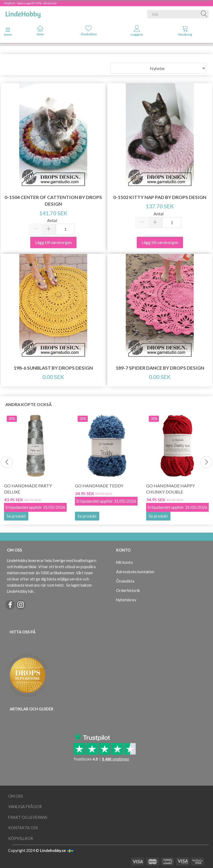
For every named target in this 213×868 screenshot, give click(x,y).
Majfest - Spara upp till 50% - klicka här (31, 3)
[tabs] (185, 32)
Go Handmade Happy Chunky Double (170, 489)
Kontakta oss (23, 828)
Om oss (16, 796)
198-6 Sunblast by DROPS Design (53, 368)
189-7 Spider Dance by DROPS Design (160, 368)
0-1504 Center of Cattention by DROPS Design (53, 201)
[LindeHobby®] (23, 13)
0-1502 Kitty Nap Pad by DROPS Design (160, 197)
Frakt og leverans (28, 817)
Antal (52, 220)
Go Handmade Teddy (99, 486)
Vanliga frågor (25, 807)
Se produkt (16, 516)
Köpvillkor (21, 838)
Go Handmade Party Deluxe (28, 489)
